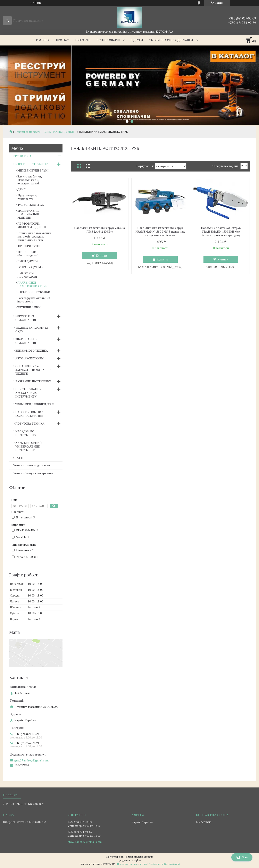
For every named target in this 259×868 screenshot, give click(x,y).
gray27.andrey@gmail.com (31, 760)
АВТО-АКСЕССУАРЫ (30, 358)
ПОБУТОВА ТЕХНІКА (30, 423)
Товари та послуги (28, 132)
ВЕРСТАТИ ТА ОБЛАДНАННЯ (26, 318)
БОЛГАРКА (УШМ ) (30, 267)
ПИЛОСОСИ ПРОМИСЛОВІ (27, 275)
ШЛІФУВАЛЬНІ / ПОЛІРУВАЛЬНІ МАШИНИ (28, 214)
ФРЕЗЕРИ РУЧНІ (29, 246)
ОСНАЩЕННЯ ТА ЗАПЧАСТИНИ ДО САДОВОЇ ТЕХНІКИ (34, 370)
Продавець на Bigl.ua (129, 860)
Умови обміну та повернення (33, 473)
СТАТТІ (18, 458)
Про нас (62, 40)
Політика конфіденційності (164, 864)
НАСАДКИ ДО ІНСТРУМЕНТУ (26, 433)
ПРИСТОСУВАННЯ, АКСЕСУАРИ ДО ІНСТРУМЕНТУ (29, 393)
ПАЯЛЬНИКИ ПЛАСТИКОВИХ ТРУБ (32, 284)
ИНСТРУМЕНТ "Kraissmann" (25, 804)
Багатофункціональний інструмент (34, 300)
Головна (43, 40)
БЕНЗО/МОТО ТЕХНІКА (32, 350)
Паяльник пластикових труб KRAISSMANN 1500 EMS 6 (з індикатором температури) (221, 232)
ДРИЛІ (22, 189)
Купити (102, 256)
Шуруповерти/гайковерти (27, 197)
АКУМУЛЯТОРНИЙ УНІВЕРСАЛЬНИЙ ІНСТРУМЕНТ (29, 446)
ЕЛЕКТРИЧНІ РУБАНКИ (34, 292)
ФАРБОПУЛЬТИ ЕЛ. (31, 205)
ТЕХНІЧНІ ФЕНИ (29, 307)
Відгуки (137, 40)
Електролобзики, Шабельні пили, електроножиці (30, 180)
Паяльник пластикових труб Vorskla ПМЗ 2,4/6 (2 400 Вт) (99, 230)
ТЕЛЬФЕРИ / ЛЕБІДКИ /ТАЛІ (35, 404)
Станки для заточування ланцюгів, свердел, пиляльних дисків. (34, 236)
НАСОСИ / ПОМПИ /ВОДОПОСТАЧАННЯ (29, 414)
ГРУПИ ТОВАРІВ (25, 156)
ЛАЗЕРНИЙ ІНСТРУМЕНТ (33, 381)
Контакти (83, 40)
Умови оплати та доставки (171, 40)
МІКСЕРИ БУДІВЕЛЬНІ (33, 170)
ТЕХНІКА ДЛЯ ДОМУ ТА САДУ (32, 329)
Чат (242, 857)
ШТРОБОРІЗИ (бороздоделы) (28, 253)
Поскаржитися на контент (132, 864)
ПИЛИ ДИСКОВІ (28, 261)
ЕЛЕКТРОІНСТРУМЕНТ (60, 132)
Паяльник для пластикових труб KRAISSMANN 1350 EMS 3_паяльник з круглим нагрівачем (160, 232)
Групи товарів (108, 40)
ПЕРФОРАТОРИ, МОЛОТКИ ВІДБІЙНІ (32, 225)
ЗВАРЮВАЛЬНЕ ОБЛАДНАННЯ (26, 341)
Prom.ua (149, 857)
